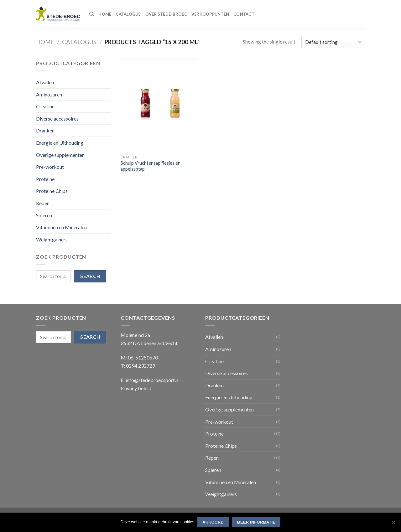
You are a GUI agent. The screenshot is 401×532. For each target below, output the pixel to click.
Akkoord (213, 522)
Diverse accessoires (57, 119)
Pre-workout (50, 167)
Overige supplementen (60, 155)
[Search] (92, 14)
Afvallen (45, 82)
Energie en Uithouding (60, 143)
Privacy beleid (136, 388)
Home (105, 14)
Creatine (45, 106)
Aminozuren (49, 94)
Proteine (45, 179)
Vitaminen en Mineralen (61, 227)
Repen (43, 203)
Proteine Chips (52, 191)
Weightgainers (52, 239)
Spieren (44, 215)
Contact (244, 14)
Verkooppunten (210, 14)
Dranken (45, 130)
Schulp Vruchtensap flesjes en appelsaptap (151, 166)
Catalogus (128, 14)
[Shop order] (333, 42)
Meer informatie (256, 522)
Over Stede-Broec (166, 14)
